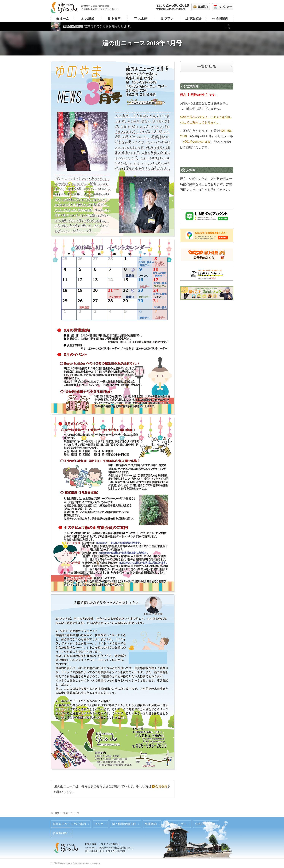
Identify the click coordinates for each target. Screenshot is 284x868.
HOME (57, 813)
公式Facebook (204, 824)
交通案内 (151, 824)
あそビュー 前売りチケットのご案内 (207, 274)
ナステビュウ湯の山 (64, 8)
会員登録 (160, 786)
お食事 (116, 19)
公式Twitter (60, 833)
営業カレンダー (176, 824)
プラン (169, 19)
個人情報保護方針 (124, 824)
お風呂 (90, 19)
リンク (99, 824)
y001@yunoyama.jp (197, 142)
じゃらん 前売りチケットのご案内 (207, 255)
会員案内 (222, 19)
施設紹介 (196, 19)
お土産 (142, 19)
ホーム (64, 19)
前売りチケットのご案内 (69, 824)
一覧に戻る (207, 67)
